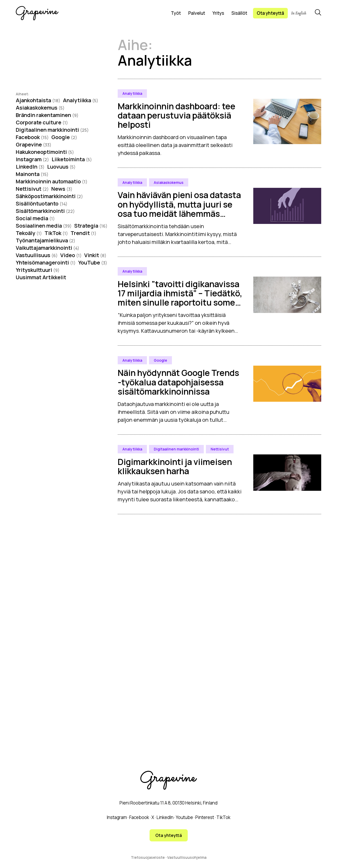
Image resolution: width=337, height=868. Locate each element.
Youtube (184, 817)
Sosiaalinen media (44, 226)
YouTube (93, 263)
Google (64, 137)
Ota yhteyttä (270, 13)
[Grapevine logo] (37, 13)
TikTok (56, 233)
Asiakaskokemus (40, 108)
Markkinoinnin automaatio (52, 181)
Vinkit (95, 255)
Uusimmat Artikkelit (41, 277)
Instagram (32, 159)
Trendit (83, 233)
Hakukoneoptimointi (45, 152)
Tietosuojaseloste (148, 857)
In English (299, 13)
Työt (176, 13)
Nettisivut (32, 189)
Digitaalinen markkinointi (52, 130)
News (62, 189)
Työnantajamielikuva (46, 240)
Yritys (218, 13)
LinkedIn (30, 167)
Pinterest (205, 817)
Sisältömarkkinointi (45, 211)
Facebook (32, 137)
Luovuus (61, 167)
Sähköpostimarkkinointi (49, 196)
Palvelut (197, 13)
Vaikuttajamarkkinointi (48, 248)
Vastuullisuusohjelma (187, 857)
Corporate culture (42, 122)
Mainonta (32, 174)
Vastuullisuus (37, 255)
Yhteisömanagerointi (46, 263)
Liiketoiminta (72, 159)
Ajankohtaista (38, 100)
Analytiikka (81, 100)
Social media (35, 218)
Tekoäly (29, 233)
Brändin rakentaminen (47, 115)
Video (71, 255)
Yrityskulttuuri (38, 270)
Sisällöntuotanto (42, 203)
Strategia (91, 226)
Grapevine (34, 144)
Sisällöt (239, 13)
